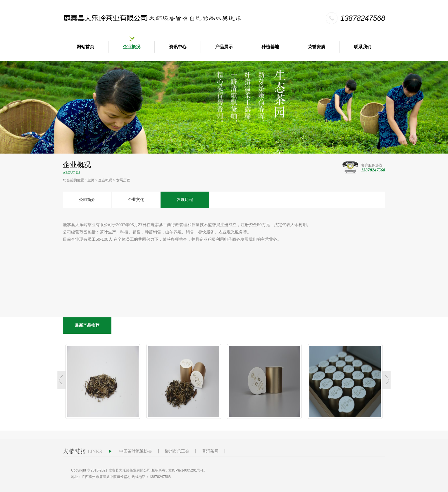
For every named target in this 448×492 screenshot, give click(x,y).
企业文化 (136, 200)
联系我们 (363, 47)
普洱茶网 (210, 451)
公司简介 (87, 200)
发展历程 (123, 180)
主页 (91, 180)
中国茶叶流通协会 (136, 451)
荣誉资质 (316, 47)
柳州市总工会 (177, 451)
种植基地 (270, 47)
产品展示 (224, 47)
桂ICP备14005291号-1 (186, 470)
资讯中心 (178, 47)
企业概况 (132, 47)
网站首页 (85, 47)
